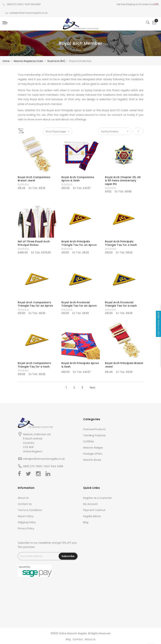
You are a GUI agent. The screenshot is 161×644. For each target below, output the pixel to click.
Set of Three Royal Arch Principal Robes (34, 243)
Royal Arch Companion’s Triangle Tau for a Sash (34, 365)
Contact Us (25, 504)
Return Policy (26, 516)
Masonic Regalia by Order (29, 61)
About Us (23, 498)
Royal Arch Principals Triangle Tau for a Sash (121, 243)
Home (6, 61)
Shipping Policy (27, 522)
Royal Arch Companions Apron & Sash (78, 179)
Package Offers (93, 454)
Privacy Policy (26, 528)
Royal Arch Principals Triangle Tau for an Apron (79, 243)
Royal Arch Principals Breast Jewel (124, 365)
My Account (91, 504)
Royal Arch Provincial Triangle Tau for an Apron (79, 304)
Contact (78, 639)
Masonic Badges (93, 448)
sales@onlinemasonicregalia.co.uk (26, 13)
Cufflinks (89, 441)
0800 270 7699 (13, 4)
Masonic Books (92, 460)
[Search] (148, 23)
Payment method (94, 510)
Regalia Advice (92, 516)
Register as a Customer (98, 498)
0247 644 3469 (33, 4)
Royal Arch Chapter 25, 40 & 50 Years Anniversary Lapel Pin (123, 181)
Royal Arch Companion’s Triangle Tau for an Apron (35, 304)
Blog (86, 522)
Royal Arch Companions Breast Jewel (34, 179)
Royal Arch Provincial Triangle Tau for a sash (121, 304)
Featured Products (94, 429)
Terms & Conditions (30, 510)
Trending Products (94, 435)
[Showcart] (154, 23)
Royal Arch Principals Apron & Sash (80, 365)
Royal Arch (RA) (56, 61)
